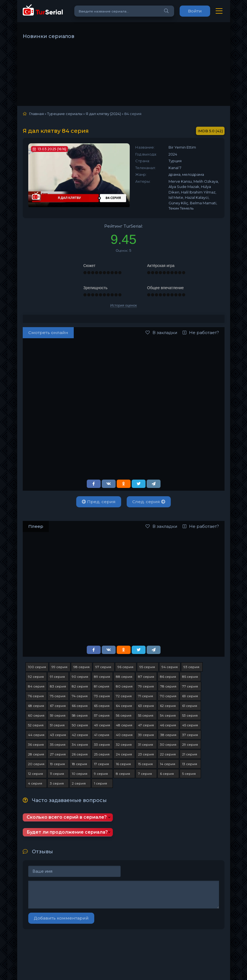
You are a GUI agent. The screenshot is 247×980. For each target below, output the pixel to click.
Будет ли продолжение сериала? (67, 832)
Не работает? (201, 333)
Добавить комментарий (61, 918)
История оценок (124, 305)
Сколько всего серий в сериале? (67, 817)
